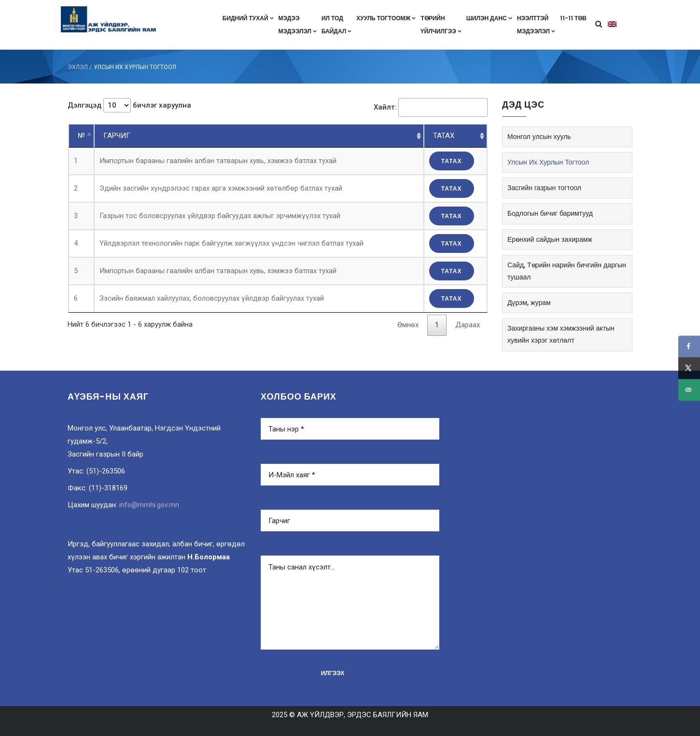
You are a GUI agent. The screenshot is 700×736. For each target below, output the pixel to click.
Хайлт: (431, 107)
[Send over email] (689, 390)
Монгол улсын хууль (539, 137)
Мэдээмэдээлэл (298, 25)
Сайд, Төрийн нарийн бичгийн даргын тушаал (567, 271)
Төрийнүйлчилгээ (441, 25)
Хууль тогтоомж (386, 18)
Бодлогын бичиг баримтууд (550, 213)
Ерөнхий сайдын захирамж (550, 239)
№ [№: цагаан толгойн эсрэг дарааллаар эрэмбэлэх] (81, 136)
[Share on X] (689, 368)
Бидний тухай (248, 18)
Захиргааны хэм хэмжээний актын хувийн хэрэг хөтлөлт (561, 334)
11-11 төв (573, 18)
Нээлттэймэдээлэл (536, 25)
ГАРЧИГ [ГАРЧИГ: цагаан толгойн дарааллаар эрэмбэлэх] (117, 136)
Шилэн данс (489, 18)
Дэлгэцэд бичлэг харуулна (129, 105)
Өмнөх (408, 325)
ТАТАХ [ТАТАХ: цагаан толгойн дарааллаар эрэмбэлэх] (444, 136)
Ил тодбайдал (336, 25)
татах (452, 161)
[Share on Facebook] (689, 346)
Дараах (468, 325)
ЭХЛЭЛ (78, 67)
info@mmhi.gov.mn (149, 505)
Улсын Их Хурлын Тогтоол (548, 162)
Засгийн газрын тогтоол (544, 188)
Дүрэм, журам (529, 303)
